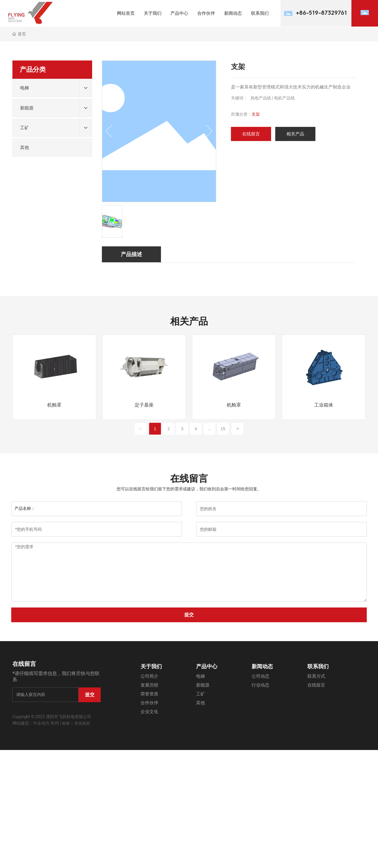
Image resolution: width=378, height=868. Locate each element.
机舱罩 (54, 405)
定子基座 (144, 405)
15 (223, 429)
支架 (256, 114)
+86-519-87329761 (321, 13)
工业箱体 (324, 405)
